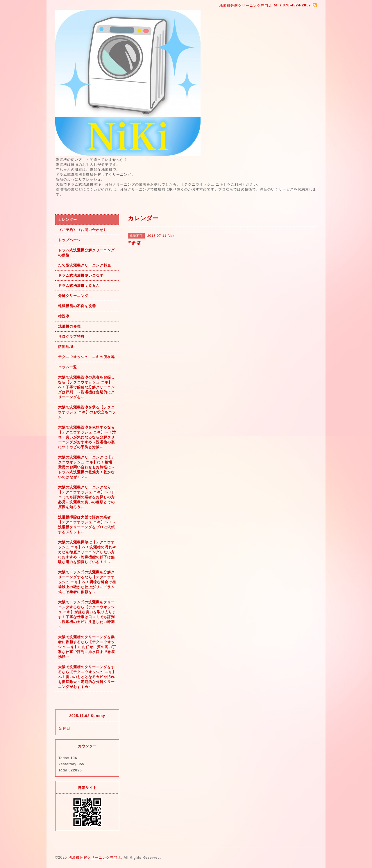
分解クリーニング (73, 296)
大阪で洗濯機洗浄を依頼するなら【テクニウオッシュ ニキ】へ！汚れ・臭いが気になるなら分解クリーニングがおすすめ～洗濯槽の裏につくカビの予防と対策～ (87, 437)
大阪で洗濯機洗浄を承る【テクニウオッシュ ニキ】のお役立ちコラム (87, 412)
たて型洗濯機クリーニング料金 (85, 265)
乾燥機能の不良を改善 (77, 306)
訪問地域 (66, 347)
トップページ (69, 240)
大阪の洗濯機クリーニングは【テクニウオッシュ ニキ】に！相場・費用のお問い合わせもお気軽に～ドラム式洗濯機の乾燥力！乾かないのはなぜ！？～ (87, 467)
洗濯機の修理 (69, 326)
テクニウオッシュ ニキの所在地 (86, 357)
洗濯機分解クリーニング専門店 (95, 858)
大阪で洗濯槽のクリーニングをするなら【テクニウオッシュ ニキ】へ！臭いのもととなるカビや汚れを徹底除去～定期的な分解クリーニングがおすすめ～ (87, 677)
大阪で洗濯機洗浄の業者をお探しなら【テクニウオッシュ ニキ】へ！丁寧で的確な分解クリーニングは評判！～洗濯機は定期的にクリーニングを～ (86, 387)
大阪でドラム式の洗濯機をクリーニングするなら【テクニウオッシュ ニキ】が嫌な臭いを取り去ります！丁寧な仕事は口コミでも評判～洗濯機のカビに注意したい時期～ (87, 614)
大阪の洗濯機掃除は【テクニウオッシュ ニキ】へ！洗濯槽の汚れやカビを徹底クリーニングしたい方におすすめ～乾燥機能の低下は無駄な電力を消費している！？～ (87, 552)
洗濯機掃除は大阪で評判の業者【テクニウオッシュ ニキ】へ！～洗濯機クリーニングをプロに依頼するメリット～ (87, 525)
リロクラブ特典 (71, 337)
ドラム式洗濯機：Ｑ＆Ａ (79, 286)
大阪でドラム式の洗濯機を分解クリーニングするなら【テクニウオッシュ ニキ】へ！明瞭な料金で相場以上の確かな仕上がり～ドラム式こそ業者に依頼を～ (87, 582)
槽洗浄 (64, 316)
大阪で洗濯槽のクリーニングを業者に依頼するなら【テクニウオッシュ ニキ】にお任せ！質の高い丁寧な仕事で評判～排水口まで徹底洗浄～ (87, 647)
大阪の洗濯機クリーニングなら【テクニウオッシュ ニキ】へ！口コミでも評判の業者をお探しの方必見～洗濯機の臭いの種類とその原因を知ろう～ (87, 497)
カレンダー (68, 220)
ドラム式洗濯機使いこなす (81, 275)
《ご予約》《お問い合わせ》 (83, 230)
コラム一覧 (68, 367)
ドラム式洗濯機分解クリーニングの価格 (86, 253)
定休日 (65, 728)
